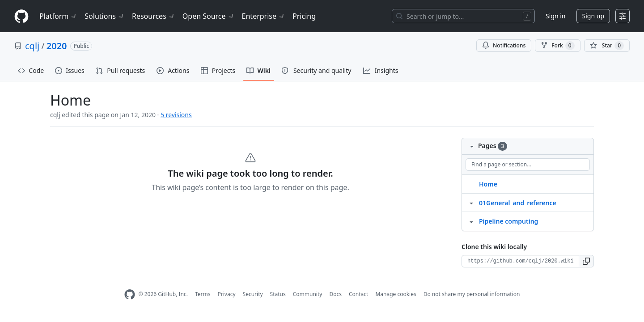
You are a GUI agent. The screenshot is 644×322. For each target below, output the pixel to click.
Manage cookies (396, 294)
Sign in (555, 16)
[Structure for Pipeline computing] (471, 221)
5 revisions (176, 115)
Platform (58, 16)
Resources (154, 16)
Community (308, 294)
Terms (203, 294)
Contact (358, 294)
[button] (587, 261)
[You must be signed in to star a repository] (607, 46)
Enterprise (264, 16)
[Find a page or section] (528, 165)
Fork (557, 46)
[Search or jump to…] (463, 16)
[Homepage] (21, 16)
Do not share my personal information (472, 294)
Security (253, 294)
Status (278, 294)
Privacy (227, 294)
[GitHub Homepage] (130, 294)
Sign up (593, 16)
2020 (57, 46)
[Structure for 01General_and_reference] (471, 203)
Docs (335, 294)
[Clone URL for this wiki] (520, 261)
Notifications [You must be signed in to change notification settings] (504, 45)
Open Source (209, 16)
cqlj (32, 46)
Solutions (105, 16)
